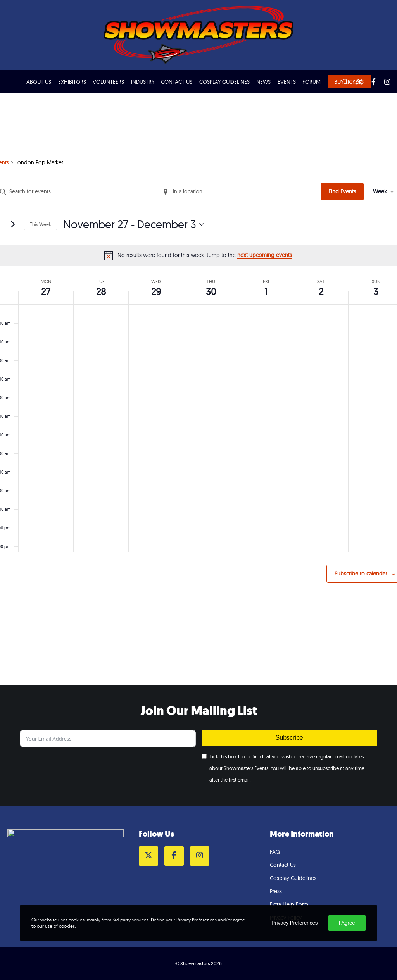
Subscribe (289, 738)
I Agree (347, 923)
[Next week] (13, 224)
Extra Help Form (289, 904)
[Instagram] (384, 82)
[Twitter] (356, 82)
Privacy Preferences (294, 923)
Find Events (342, 191)
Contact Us (283, 865)
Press (276, 891)
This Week (41, 224)
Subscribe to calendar (361, 574)
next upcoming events (265, 255)
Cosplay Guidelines (293, 878)
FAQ (275, 852)
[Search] (342, 82)
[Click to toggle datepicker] (133, 224)
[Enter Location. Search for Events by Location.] (239, 192)
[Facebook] (370, 82)
